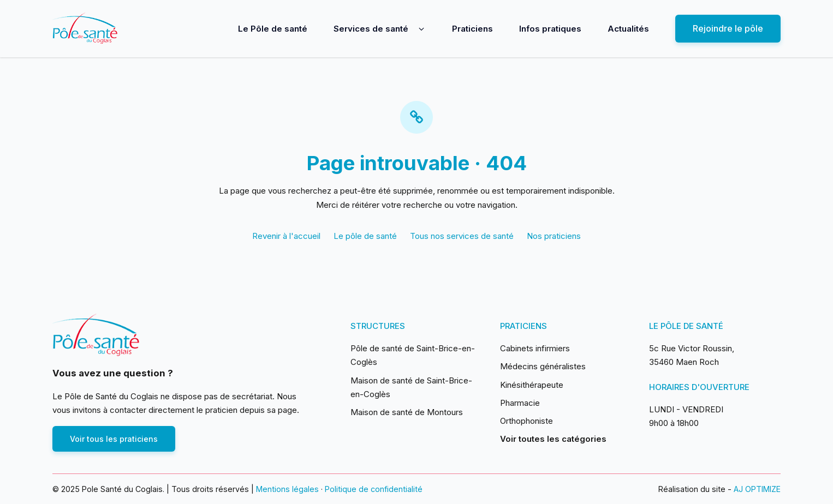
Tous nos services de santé (462, 236)
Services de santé (371, 29)
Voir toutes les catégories (553, 439)
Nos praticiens (554, 236)
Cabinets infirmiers (535, 348)
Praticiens (472, 29)
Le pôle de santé (365, 236)
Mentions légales (287, 489)
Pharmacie (520, 403)
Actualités (628, 29)
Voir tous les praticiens (114, 439)
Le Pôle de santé (273, 29)
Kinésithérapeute (532, 385)
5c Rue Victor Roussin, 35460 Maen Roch (692, 355)
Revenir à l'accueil (286, 236)
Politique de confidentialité (374, 489)
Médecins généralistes (543, 366)
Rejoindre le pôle (728, 28)
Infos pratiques (550, 29)
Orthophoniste (526, 421)
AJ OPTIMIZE (757, 489)
